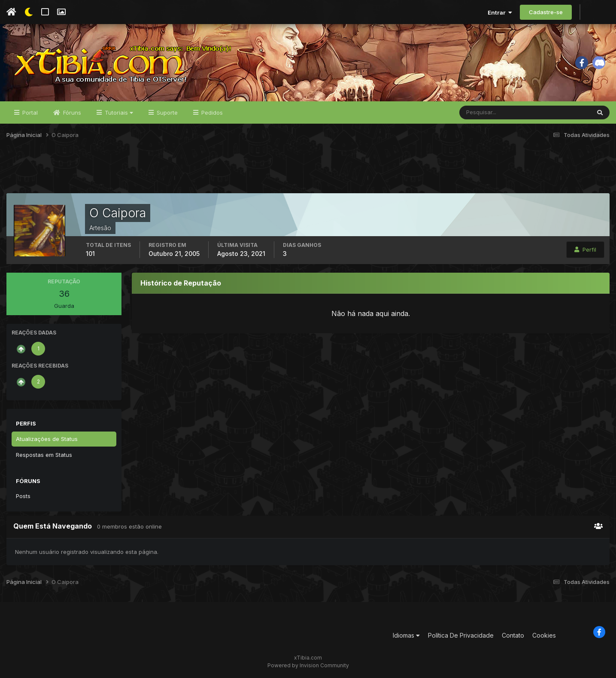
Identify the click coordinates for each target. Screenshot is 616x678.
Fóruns (71, 112)
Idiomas (406, 635)
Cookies (544, 635)
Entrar (500, 12)
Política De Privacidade (461, 635)
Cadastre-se (546, 12)
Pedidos (211, 112)
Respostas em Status (44, 455)
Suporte (166, 112)
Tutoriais (118, 112)
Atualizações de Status (47, 439)
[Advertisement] (308, 171)
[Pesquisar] (487, 112)
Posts (23, 496)
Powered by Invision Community (308, 665)
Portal (29, 112)
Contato (513, 635)
